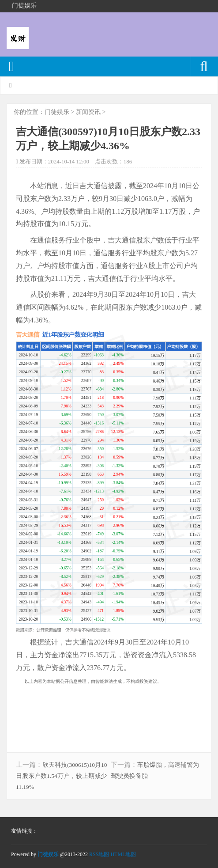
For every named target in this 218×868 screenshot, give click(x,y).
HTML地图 (123, 854)
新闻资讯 (88, 112)
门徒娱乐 (57, 112)
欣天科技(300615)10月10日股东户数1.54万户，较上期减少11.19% (62, 776)
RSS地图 (99, 854)
